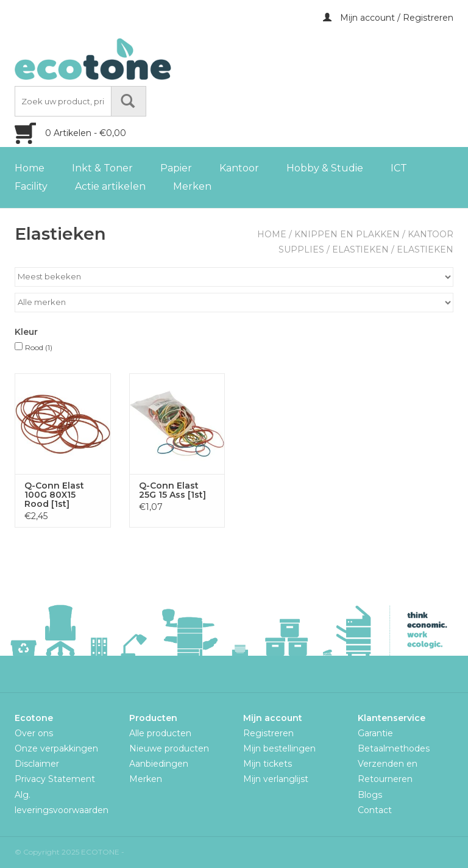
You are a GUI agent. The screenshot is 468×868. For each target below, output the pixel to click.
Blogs (370, 795)
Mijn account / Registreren (388, 18)
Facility (31, 186)
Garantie (375, 733)
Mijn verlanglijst (276, 779)
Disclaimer (37, 764)
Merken (192, 186)
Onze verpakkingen (56, 748)
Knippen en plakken (347, 234)
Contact (375, 810)
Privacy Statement (55, 779)
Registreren (268, 733)
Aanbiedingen (159, 764)
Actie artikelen (110, 186)
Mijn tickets (268, 764)
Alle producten (160, 733)
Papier (176, 168)
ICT (399, 168)
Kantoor (239, 168)
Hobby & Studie (325, 168)
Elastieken (360, 249)
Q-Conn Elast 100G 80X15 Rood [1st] (54, 495)
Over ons (34, 733)
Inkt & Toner (102, 168)
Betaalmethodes (394, 748)
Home (30, 168)
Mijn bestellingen (279, 748)
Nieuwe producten (169, 748)
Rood (39, 347)
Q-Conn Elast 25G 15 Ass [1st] (172, 490)
